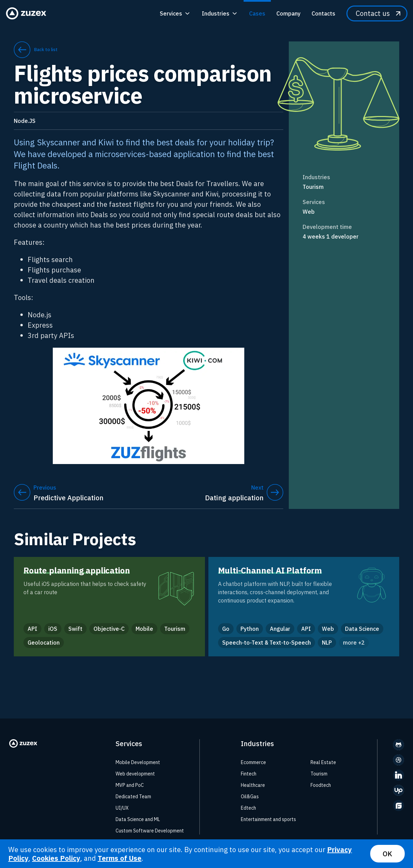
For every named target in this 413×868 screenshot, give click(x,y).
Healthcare (253, 785)
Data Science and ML (138, 819)
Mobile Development (138, 762)
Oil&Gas (250, 797)
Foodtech (321, 785)
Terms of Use (120, 858)
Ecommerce (253, 762)
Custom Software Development (150, 831)
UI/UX (122, 808)
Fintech (249, 774)
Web (309, 212)
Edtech (248, 808)
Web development (135, 774)
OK (387, 854)
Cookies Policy (56, 858)
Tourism (313, 187)
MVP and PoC (130, 785)
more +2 (354, 643)
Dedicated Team (133, 797)
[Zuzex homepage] (28, 13)
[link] (344, 187)
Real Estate (323, 762)
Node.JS (25, 121)
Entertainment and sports (268, 819)
